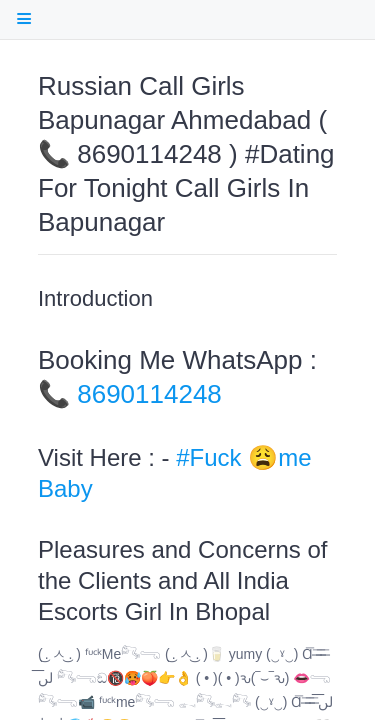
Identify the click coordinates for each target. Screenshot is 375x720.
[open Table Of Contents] (23, 18)
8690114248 (149, 394)
